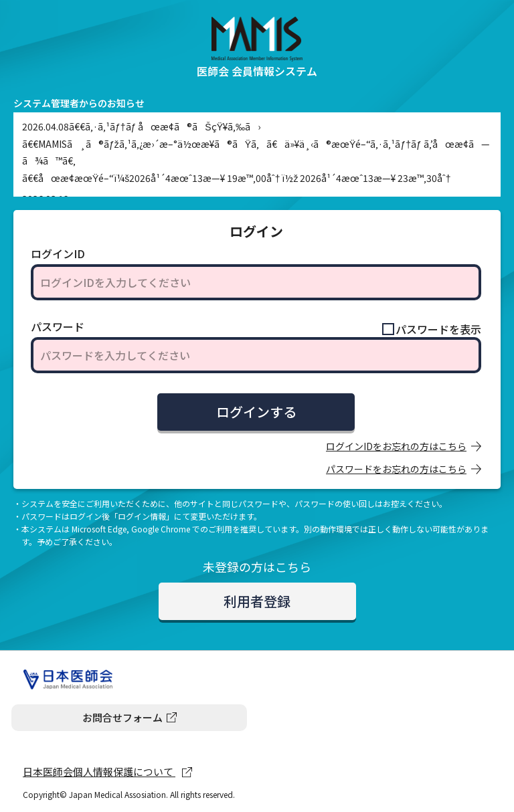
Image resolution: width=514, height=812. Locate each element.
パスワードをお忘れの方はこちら (396, 469)
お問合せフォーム (122, 717)
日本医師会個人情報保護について (99, 772)
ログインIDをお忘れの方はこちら (396, 446)
